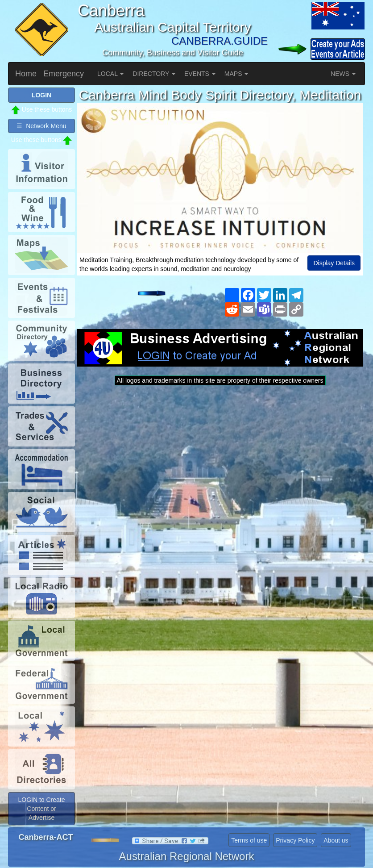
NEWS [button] (343, 74)
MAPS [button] (236, 74)
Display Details (334, 263)
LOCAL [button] (110, 74)
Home (26, 74)
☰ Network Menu (41, 126)
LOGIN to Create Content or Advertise (41, 809)
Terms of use (249, 840)
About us (336, 840)
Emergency (64, 74)
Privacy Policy (295, 840)
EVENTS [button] (200, 74)
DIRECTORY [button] (154, 74)
